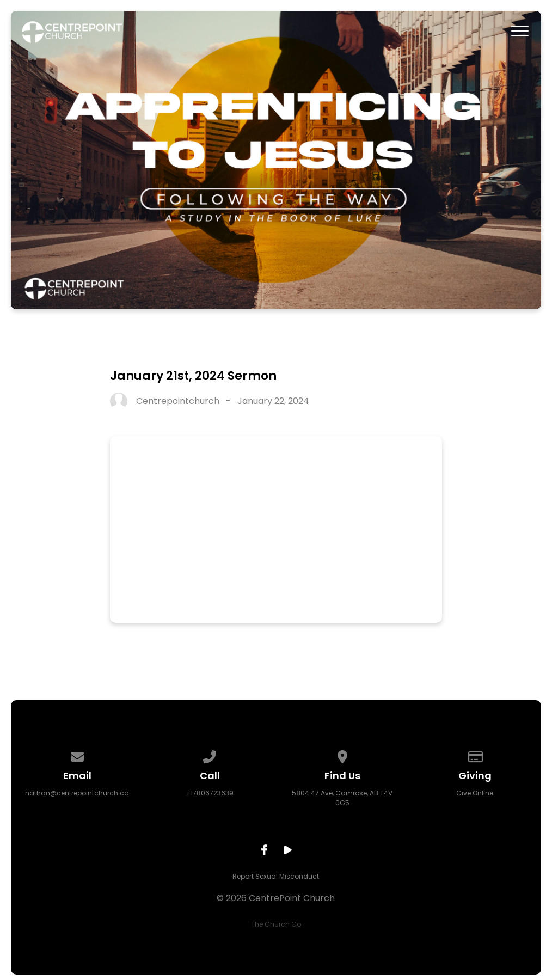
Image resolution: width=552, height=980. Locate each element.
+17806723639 (210, 793)
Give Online (475, 793)
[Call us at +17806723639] (210, 755)
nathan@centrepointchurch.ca (77, 793)
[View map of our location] (342, 755)
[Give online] (475, 755)
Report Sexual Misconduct (276, 876)
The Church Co (276, 924)
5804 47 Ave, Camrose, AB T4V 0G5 (342, 798)
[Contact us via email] (77, 755)
